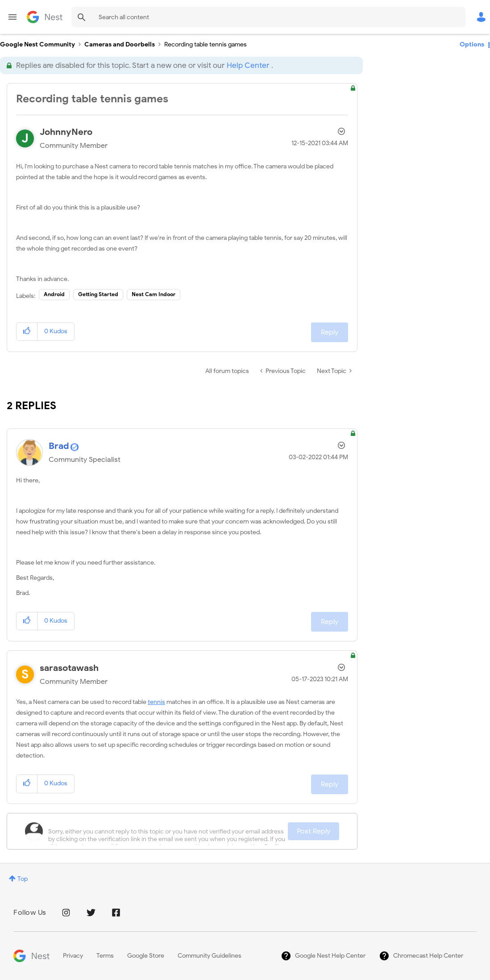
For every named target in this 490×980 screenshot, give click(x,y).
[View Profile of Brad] (59, 446)
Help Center (248, 65)
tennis (156, 702)
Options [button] (472, 44)
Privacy (73, 956)
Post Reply (314, 831)
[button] (27, 332)
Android (54, 294)
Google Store (146, 956)
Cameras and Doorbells (120, 44)
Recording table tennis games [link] (206, 44)
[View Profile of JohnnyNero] (66, 132)
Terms (105, 956)
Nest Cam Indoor (154, 294)
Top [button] (23, 879)
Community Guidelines (210, 956)
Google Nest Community (45, 17)
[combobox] (268, 17)
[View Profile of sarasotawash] (69, 668)
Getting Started (98, 294)
